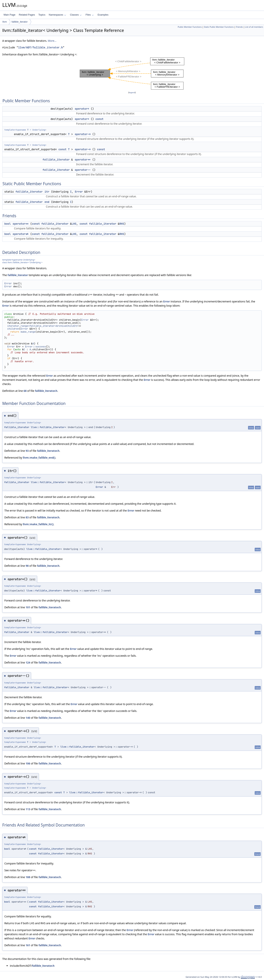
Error (79, 192)
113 (28, 809)
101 (28, 607)
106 (28, 763)
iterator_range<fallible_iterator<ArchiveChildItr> (44, 326)
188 (28, 877)
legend (132, 92)
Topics (42, 15)
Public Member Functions (190, 27)
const (99, 119)
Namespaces (57, 15)
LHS (74, 224)
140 (28, 718)
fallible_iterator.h (46, 391)
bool (8, 224)
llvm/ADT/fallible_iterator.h (40, 48)
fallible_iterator (20, 22)
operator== (21, 224)
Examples (103, 15)
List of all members (254, 27)
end (47, 202)
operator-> (83, 134)
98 (27, 566)
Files (90, 15)
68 (25, 391)
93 (27, 451)
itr (47, 192)
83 (27, 517)
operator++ (83, 160)
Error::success (35, 347)
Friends (239, 27)
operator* (82, 109)
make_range (28, 332)
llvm (5, 22)
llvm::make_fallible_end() (39, 458)
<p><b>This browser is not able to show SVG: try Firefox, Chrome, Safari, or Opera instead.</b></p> (132, 74)
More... (52, 41)
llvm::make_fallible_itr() (38, 524)
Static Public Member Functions (219, 27)
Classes (76, 15)
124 (28, 662)
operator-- (83, 170)
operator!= (21, 234)
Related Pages (27, 15)
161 (28, 945)
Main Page (9, 15)
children (13, 329)
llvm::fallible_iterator (48, 427)
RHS (122, 224)
